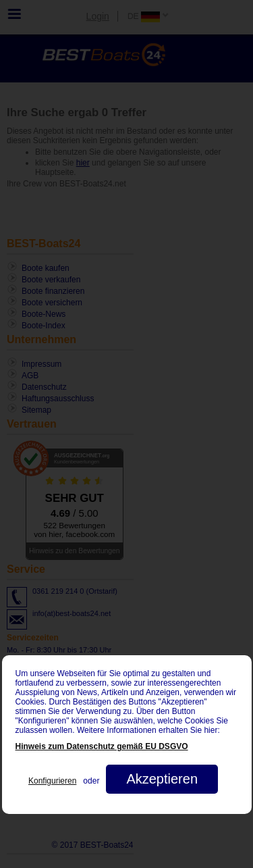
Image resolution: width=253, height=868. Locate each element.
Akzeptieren (162, 779)
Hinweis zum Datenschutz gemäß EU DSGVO (102, 746)
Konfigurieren (52, 781)
